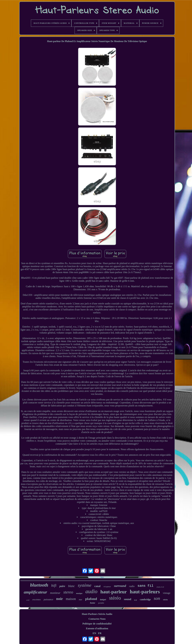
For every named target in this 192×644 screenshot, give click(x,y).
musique (79, 593)
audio (91, 591)
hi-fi (136, 600)
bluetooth (39, 585)
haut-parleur (114, 592)
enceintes (37, 600)
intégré (103, 600)
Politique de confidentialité (97, 624)
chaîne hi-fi (160, 587)
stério (165, 600)
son (157, 598)
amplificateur (35, 592)
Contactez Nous (97, 619)
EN (94, 633)
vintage (167, 593)
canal (97, 586)
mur (80, 600)
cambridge (145, 599)
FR (100, 633)
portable (101, 603)
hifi (54, 585)
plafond (91, 599)
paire (62, 586)
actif (28, 600)
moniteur (55, 593)
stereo (68, 592)
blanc (71, 586)
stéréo (115, 598)
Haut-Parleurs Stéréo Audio (97, 614)
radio (132, 586)
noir (60, 599)
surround (120, 586)
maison (71, 599)
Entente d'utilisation (97, 628)
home (93, 603)
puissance (48, 599)
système (85, 585)
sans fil (145, 586)
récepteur (107, 587)
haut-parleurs (145, 592)
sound (128, 599)
